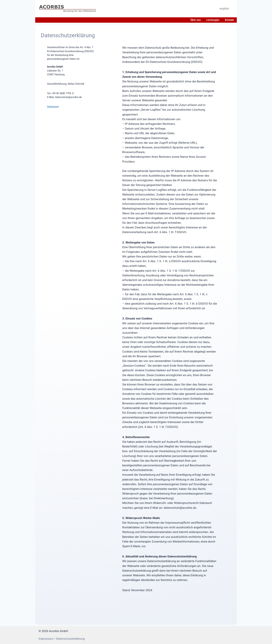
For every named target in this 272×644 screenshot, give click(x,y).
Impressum (53, 106)
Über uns (195, 20)
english (224, 8)
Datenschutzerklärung (70, 639)
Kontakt (229, 20)
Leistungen (213, 20)
